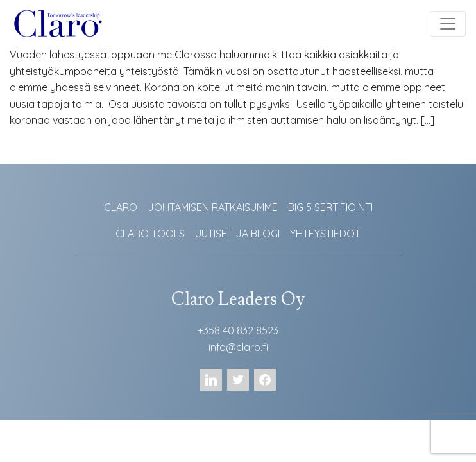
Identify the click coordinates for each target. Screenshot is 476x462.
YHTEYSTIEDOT (325, 234)
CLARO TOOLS (150, 234)
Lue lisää (39, 151)
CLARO (121, 207)
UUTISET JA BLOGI (237, 234)
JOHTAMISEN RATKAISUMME (213, 207)
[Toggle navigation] (448, 24)
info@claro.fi (238, 347)
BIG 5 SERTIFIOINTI (330, 207)
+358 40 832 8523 (238, 330)
